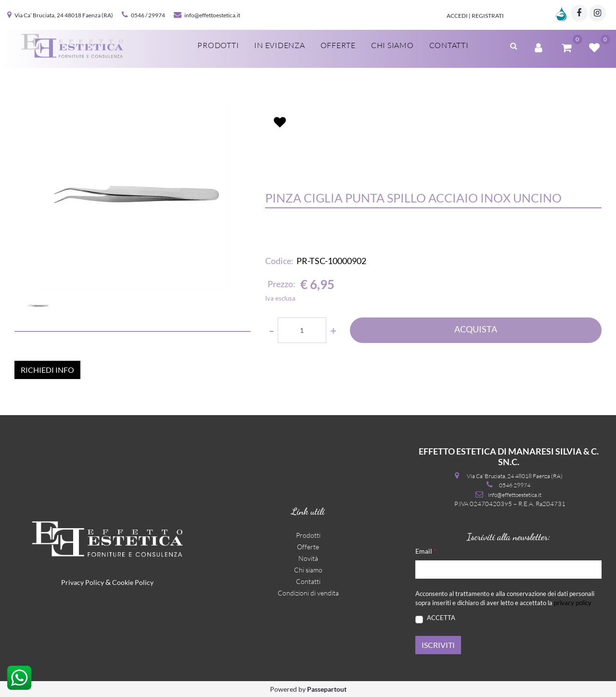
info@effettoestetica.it (212, 15)
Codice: (279, 261)
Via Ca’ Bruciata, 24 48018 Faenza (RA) (64, 15)
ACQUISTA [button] (476, 329)
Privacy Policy (83, 582)
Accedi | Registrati (475, 16)
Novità (308, 558)
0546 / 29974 (148, 15)
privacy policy (573, 603)
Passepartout (327, 689)
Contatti (449, 45)
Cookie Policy (133, 582)
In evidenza (279, 45)
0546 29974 (515, 485)
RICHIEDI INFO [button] (47, 370)
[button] (514, 45)
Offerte (338, 45)
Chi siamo (392, 45)
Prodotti (218, 45)
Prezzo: (282, 284)
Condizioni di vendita (308, 593)
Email (426, 551)
